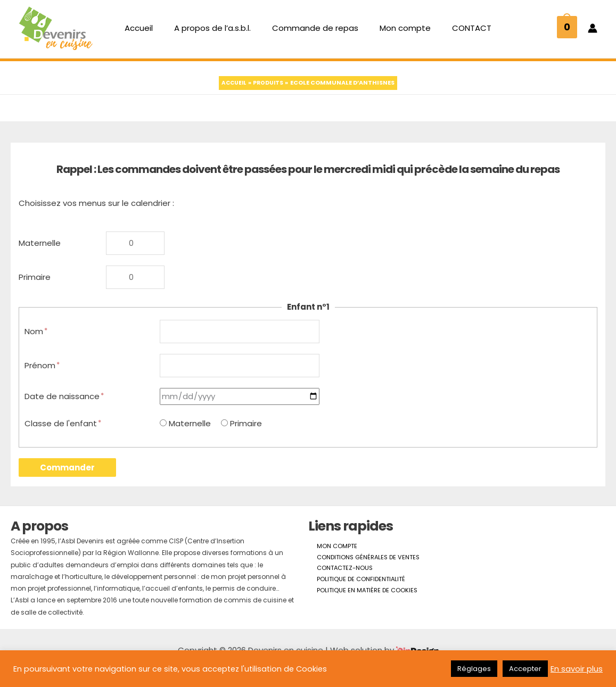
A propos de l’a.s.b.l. (218, 32)
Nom (36, 344)
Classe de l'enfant (63, 439)
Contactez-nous (338, 586)
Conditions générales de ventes (363, 574)
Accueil (149, 32)
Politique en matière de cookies (360, 610)
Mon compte (400, 32)
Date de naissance (65, 412)
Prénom (43, 380)
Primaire (35, 288)
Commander (67, 483)
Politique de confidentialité (354, 597)
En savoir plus (577, 669)
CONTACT (461, 32)
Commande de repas (315, 32)
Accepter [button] (525, 669)
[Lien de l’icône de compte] (593, 32)
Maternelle (40, 252)
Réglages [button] (474, 669)
